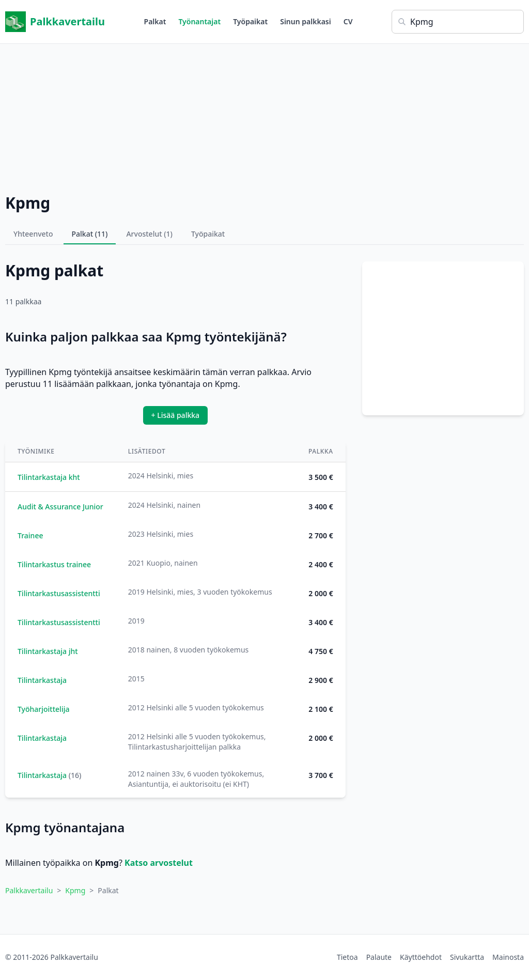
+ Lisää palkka (176, 415)
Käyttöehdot (421, 957)
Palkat (155, 21)
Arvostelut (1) (149, 234)
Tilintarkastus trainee (54, 564)
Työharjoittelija (43, 709)
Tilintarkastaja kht (49, 477)
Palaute (379, 957)
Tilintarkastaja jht (48, 651)
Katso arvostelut (159, 863)
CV (348, 21)
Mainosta (508, 957)
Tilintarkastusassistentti (59, 593)
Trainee (30, 535)
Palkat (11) (90, 234)
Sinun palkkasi (306, 21)
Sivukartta (467, 957)
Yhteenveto (33, 234)
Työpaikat (250, 21)
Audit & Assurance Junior (60, 507)
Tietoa (347, 957)
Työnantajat (199, 21)
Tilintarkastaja (42, 680)
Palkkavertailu (55, 22)
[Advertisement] (264, 116)
